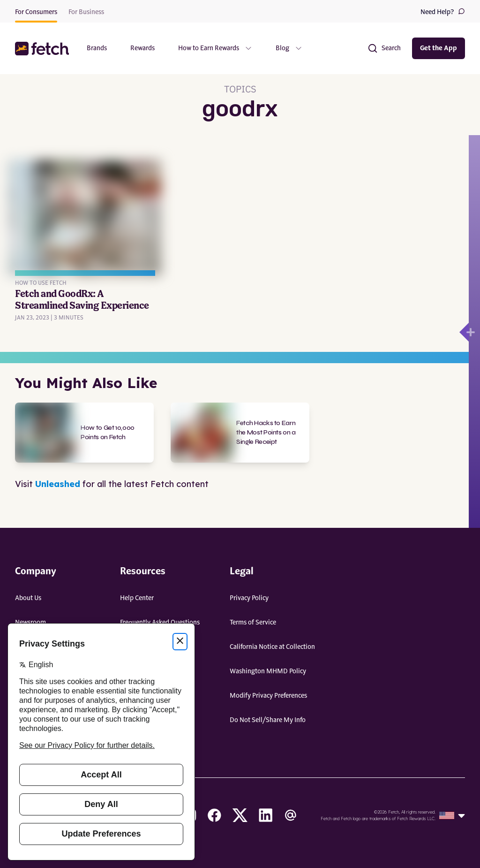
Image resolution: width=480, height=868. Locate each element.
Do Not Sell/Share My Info (268, 720)
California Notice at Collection (272, 647)
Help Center (137, 598)
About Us (28, 598)
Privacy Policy (249, 598)
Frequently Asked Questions (160, 623)
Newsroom (30, 623)
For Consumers (36, 12)
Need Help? (443, 11)
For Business (86, 12)
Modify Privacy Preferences (268, 696)
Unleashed (58, 484)
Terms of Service (253, 623)
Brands (97, 48)
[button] (43, 49)
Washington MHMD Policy (268, 671)
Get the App (439, 48)
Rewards (142, 48)
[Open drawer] (464, 332)
